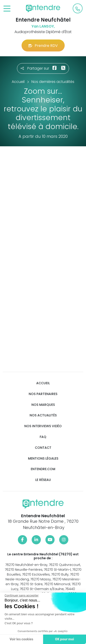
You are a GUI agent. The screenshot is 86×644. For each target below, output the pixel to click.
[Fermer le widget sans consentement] (22, 596)
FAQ (43, 437)
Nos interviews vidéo (43, 426)
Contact (43, 448)
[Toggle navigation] (7, 9)
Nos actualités (43, 415)
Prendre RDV (43, 46)
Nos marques (43, 405)
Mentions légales (43, 459)
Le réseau (43, 480)
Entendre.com (43, 469)
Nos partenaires (43, 394)
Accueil (43, 383)
